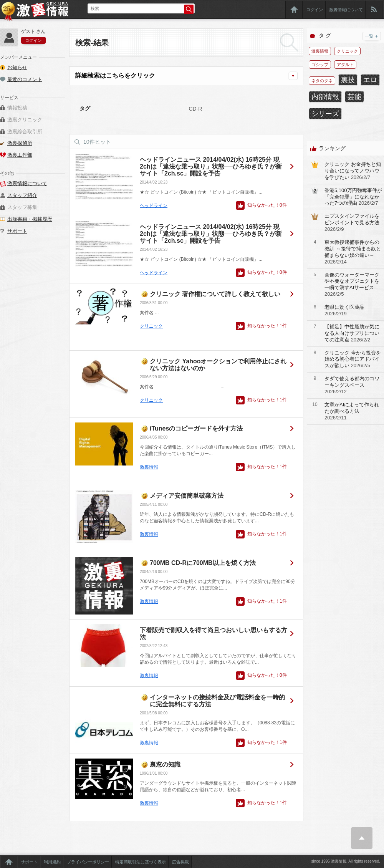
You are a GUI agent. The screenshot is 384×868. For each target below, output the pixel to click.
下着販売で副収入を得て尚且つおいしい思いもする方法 (214, 634)
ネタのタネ (322, 81)
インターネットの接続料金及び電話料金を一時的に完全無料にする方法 (217, 701)
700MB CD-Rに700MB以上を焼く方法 (203, 563)
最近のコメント (25, 79)
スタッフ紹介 (22, 195)
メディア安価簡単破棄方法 (187, 496)
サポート (17, 231)
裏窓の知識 (165, 764)
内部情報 (325, 97)
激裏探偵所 (20, 143)
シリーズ (325, 114)
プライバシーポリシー (88, 862)
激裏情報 (149, 467)
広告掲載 (180, 862)
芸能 (354, 97)
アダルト (345, 65)
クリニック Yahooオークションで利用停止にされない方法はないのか (218, 365)
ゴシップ (320, 65)
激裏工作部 (20, 155)
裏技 (348, 80)
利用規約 (52, 862)
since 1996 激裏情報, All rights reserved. (346, 861)
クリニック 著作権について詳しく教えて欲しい (215, 294)
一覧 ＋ (372, 36)
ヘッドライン (154, 205)
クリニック (151, 326)
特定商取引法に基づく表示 (141, 862)
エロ (370, 80)
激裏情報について (346, 10)
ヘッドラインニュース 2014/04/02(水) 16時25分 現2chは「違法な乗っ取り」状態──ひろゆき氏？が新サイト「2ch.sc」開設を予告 (211, 166)
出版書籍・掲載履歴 (30, 219)
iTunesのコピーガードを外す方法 (196, 428)
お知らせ (17, 67)
